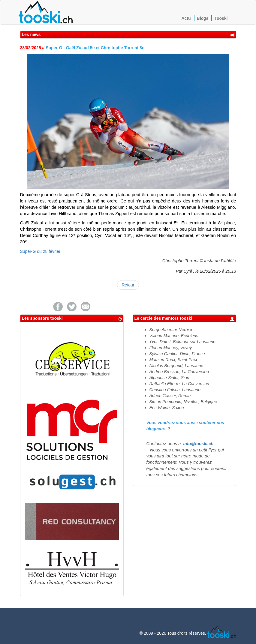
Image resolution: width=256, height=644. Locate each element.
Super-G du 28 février (40, 251)
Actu (186, 18)
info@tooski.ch (199, 444)
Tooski (221, 18)
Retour (128, 285)
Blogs (203, 18)
